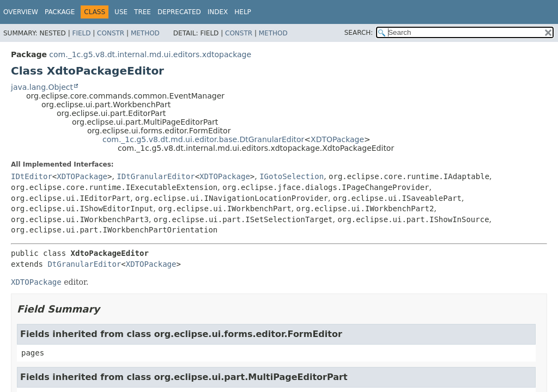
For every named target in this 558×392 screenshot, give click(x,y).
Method (145, 33)
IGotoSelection (292, 176)
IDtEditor (32, 176)
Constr (111, 33)
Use (121, 12)
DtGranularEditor (84, 264)
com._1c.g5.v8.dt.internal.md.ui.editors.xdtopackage (150, 54)
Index (218, 12)
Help (243, 12)
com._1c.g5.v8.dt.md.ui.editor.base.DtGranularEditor (203, 139)
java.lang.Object (42, 87)
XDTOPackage (337, 139)
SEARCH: (359, 33)
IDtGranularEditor (156, 176)
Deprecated (179, 12)
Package (60, 12)
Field (81, 33)
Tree (142, 12)
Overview (21, 12)
